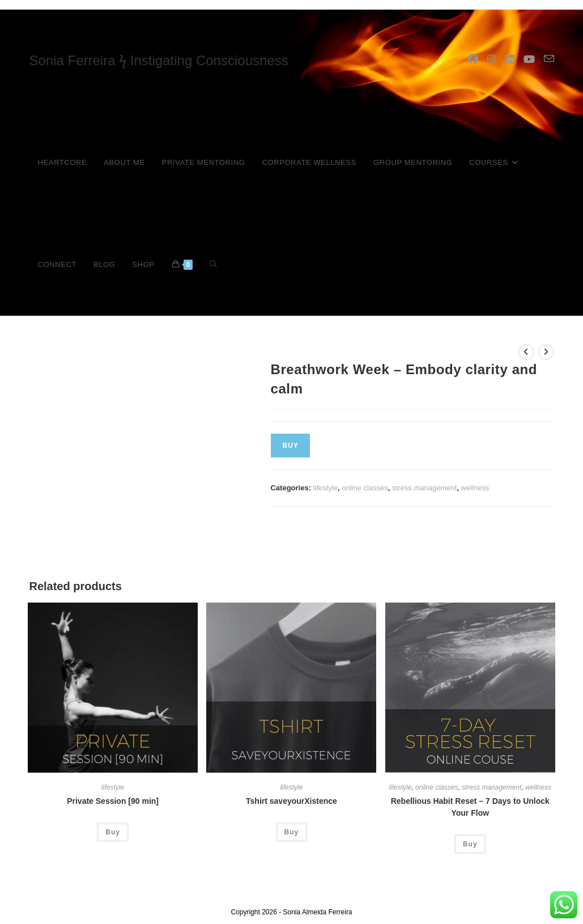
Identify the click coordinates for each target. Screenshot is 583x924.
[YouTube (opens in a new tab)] (529, 60)
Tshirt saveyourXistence (291, 801)
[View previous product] (526, 352)
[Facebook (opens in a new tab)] (473, 60)
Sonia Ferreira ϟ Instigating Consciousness (158, 60)
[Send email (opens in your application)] (549, 59)
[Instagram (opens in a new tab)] (492, 60)
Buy (290, 446)
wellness (475, 488)
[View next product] (546, 352)
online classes (365, 488)
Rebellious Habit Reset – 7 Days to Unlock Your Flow (470, 807)
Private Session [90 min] (113, 801)
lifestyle (325, 488)
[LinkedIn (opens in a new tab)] (510, 60)
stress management (424, 488)
